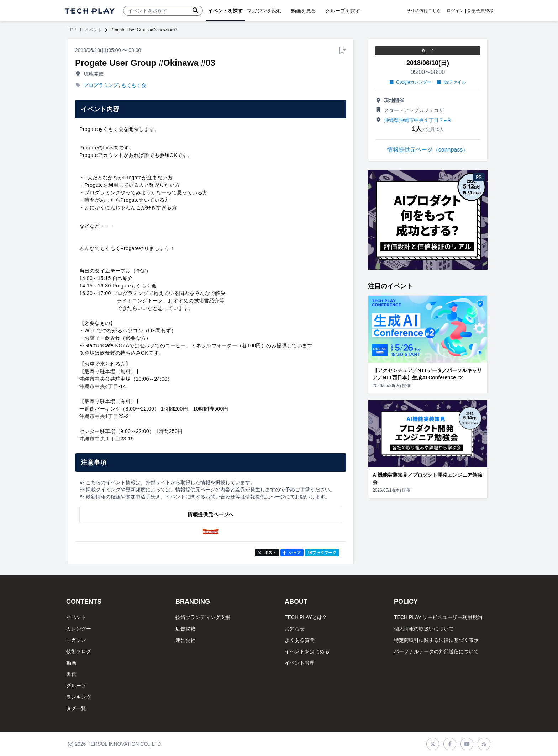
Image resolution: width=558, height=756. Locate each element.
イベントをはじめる (307, 651)
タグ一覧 (76, 708)
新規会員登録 (480, 11)
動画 (71, 663)
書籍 (71, 674)
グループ (76, 686)
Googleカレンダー (410, 82)
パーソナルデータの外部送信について (436, 651)
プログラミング (101, 85)
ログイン (455, 11)
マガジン (76, 640)
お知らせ (295, 629)
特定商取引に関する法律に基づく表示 (436, 640)
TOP (72, 30)
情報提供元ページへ (210, 514)
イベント (93, 30)
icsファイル (451, 82)
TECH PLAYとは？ (306, 617)
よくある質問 (300, 640)
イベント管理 (300, 663)
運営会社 (185, 640)
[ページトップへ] (90, 11)
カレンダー (79, 629)
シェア (292, 553)
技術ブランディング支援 (203, 617)
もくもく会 (134, 85)
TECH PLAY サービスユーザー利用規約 (438, 617)
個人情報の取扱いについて (424, 629)
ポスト (267, 553)
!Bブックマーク (322, 553)
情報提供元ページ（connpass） (428, 150)
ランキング (79, 697)
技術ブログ (79, 651)
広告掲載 (185, 629)
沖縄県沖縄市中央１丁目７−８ (418, 120)
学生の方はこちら (424, 11)
